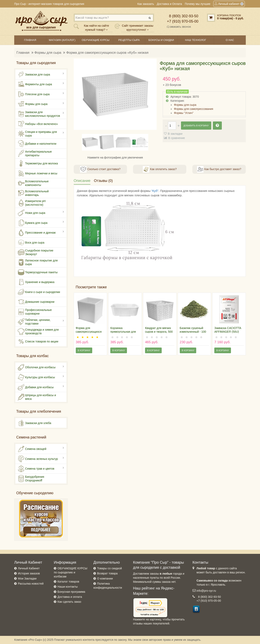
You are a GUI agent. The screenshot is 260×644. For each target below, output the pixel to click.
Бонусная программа (71, 592)
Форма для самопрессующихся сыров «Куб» (89, 332)
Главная (23, 53)
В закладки (175, 134)
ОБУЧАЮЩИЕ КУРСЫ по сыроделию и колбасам (71, 572)
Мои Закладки (27, 578)
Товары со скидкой (109, 568)
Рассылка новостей (31, 584)
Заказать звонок (179, 27)
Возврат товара (107, 573)
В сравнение (177, 138)
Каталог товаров (68, 582)
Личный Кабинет (29, 568)
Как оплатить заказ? (160, 169)
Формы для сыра (48, 53)
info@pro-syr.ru (206, 591)
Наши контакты (68, 587)
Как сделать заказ (69, 602)
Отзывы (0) (103, 181)
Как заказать (146, 4)
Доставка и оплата (70, 597)
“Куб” (155, 191)
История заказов (29, 573)
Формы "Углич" (184, 113)
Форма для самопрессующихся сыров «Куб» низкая (107, 53)
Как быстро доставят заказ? (219, 169)
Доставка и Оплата (169, 4)
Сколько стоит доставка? (100, 169)
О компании (105, 578)
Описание (82, 181)
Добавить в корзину (196, 126)
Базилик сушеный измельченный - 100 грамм (193, 332)
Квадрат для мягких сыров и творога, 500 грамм (159, 332)
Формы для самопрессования (193, 109)
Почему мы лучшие (198, 4)
